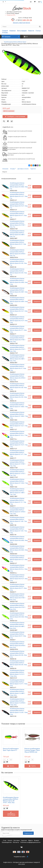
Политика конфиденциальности (30, 842)
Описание (5, 169)
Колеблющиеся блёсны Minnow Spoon (15, 42)
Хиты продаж (22, 31)
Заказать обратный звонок (21, 23)
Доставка (17, 840)
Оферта (31, 840)
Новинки (12, 31)
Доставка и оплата (23, 169)
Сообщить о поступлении (15, 117)
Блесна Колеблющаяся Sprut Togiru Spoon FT (11, 749)
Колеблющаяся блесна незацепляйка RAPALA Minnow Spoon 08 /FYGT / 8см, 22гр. (11, 800)
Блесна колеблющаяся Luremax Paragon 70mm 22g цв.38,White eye (32, 750)
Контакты (16, 842)
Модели (5, 172)
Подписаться (28, 833)
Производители (7, 842)
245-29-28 (24, 20)
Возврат (37, 840)
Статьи (38, 31)
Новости (31, 31)
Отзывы (5, 33)
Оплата (10, 840)
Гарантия (33, 169)
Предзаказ (37, 187)
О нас (5, 840)
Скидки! (5, 31)
